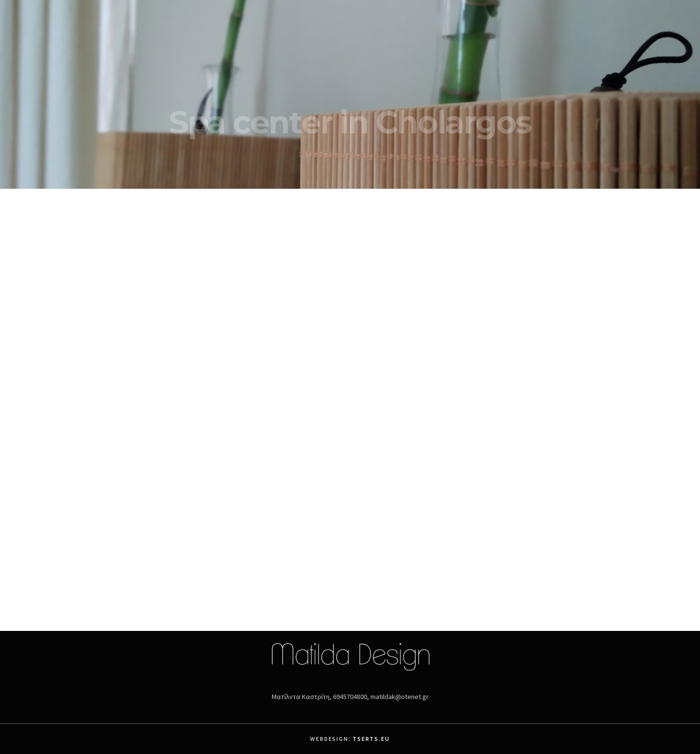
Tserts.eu (371, 739)
